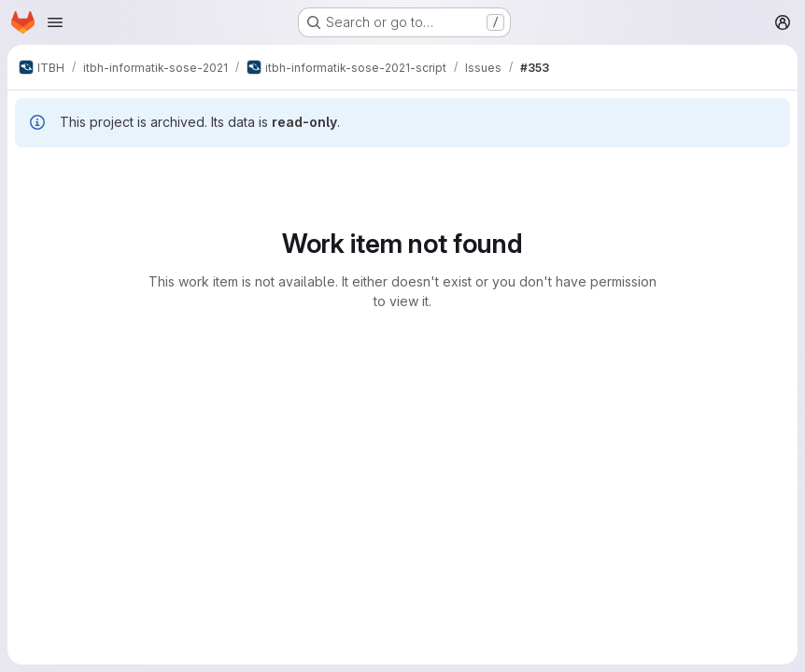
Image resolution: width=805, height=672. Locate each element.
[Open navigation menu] (55, 22)
